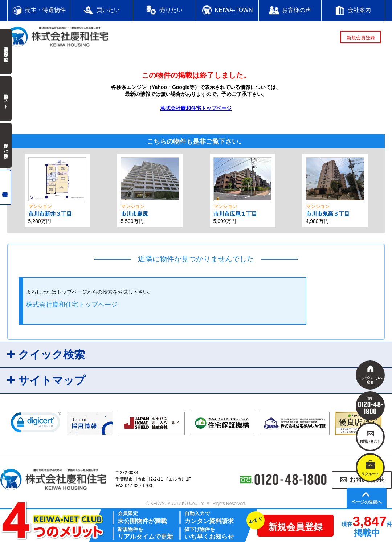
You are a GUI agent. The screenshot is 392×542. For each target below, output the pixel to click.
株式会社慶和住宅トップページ (196, 108)
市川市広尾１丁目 (235, 214)
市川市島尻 (134, 214)
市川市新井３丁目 (50, 214)
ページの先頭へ (367, 502)
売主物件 (6, 187)
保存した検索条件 (6, 145)
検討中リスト (6, 98)
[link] (36, 424)
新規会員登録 (361, 38)
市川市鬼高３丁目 (328, 214)
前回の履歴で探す (6, 52)
